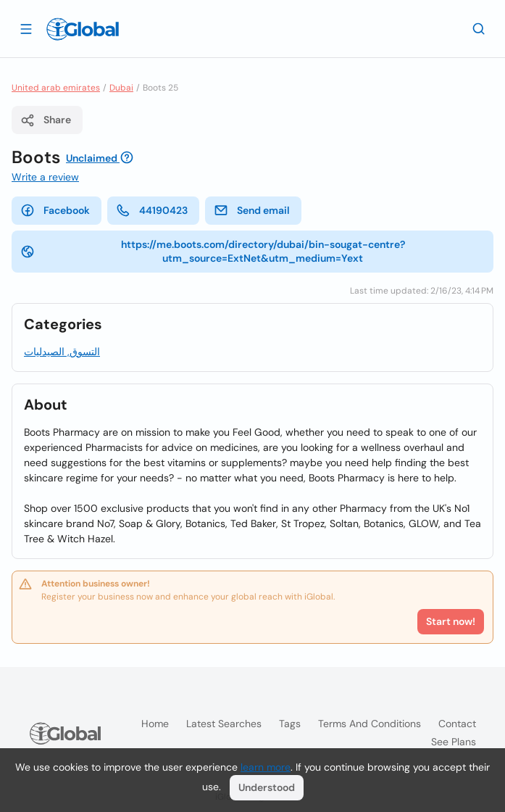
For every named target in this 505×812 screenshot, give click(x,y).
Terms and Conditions (370, 724)
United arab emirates (56, 88)
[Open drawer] (26, 28)
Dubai (121, 88)
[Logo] (83, 29)
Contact (457, 724)
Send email (252, 210)
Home (155, 724)
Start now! (451, 621)
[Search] (479, 28)
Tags (290, 724)
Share (46, 120)
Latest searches (224, 724)
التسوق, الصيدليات (62, 352)
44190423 (152, 210)
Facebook (55, 210)
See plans (454, 742)
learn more (266, 767)
